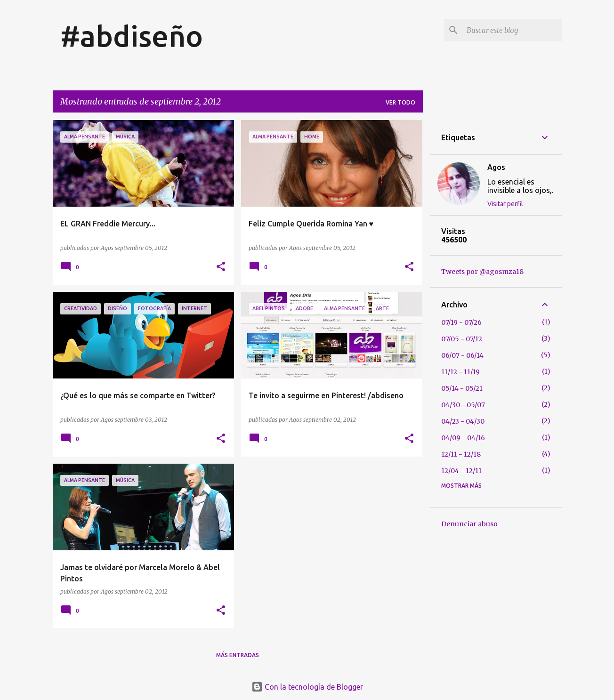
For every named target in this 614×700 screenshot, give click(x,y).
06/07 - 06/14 (462, 355)
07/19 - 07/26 (461, 322)
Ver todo (400, 102)
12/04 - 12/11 (461, 471)
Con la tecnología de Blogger (307, 687)
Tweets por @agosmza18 (482, 272)
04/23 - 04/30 (463, 421)
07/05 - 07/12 (462, 339)
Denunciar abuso (469, 524)
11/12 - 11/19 (460, 372)
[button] (221, 267)
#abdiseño (132, 36)
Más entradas (238, 655)
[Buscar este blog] (512, 30)
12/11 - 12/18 (461, 454)
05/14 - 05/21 (462, 388)
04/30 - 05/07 (463, 405)
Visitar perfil (505, 204)
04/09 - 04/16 (463, 438)
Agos (496, 167)
